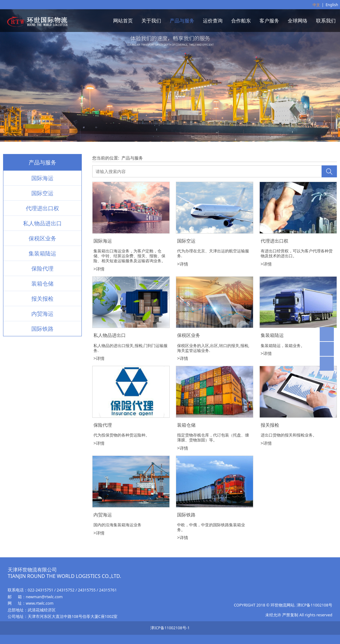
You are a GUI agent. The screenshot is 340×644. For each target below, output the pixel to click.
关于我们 (151, 21)
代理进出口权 (42, 208)
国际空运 (42, 193)
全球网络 (298, 21)
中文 (316, 5)
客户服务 (269, 21)
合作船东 (241, 21)
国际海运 (42, 178)
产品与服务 (182, 21)
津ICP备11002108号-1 (170, 628)
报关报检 (42, 298)
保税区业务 (42, 238)
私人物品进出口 (42, 223)
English (332, 5)
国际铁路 (42, 329)
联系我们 (326, 21)
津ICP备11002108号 (314, 605)
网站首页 (123, 21)
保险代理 (42, 268)
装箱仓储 (42, 283)
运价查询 (213, 21)
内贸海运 (42, 314)
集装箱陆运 (42, 253)
